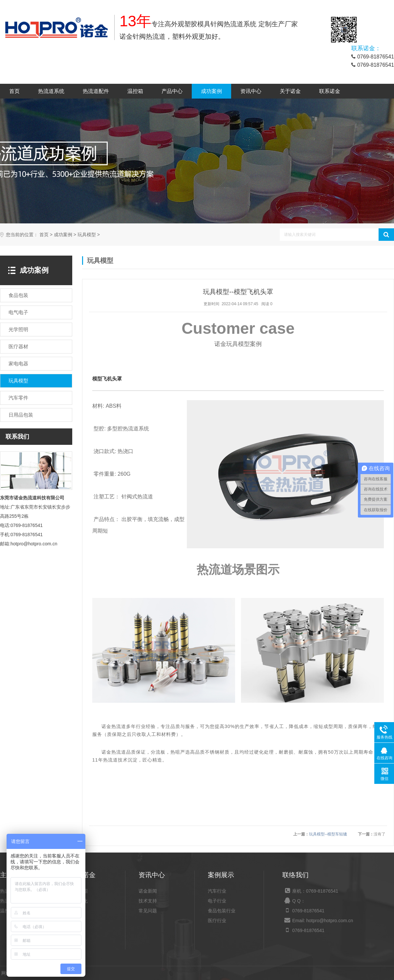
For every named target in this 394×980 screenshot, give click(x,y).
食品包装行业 (222, 911)
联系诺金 (330, 91)
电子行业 (217, 901)
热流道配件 (96, 91)
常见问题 (148, 911)
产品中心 (172, 91)
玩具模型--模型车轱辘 (328, 834)
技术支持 (148, 901)
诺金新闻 (148, 891)
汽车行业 (217, 891)
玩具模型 (87, 235)
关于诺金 (290, 91)
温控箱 (135, 91)
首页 (14, 91)
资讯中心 (251, 91)
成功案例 (211, 91)
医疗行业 (217, 921)
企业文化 (78, 901)
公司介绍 (78, 891)
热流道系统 (51, 91)
